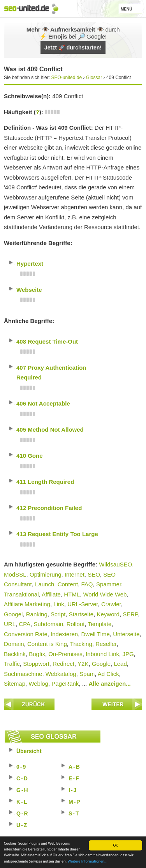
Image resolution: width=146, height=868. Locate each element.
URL (10, 624)
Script (58, 614)
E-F (74, 778)
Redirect (63, 664)
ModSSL (15, 574)
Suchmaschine (23, 674)
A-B (75, 767)
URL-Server (83, 604)
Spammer (109, 584)
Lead (120, 664)
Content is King (47, 644)
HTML (72, 594)
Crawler (111, 604)
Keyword (108, 614)
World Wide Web (105, 594)
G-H (23, 790)
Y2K (83, 664)
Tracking (81, 644)
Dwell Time (95, 634)
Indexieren (64, 634)
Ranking (37, 614)
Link (59, 604)
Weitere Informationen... (87, 862)
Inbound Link (102, 654)
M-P (75, 802)
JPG (128, 654)
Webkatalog (61, 674)
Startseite (81, 614)
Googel (13, 614)
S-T (74, 813)
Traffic (12, 664)
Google (101, 664)
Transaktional (21, 594)
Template (99, 624)
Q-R (23, 813)
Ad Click (108, 674)
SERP (130, 614)
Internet (75, 574)
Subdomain (48, 624)
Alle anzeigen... (109, 684)
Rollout (76, 624)
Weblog (38, 684)
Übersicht (29, 751)
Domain (14, 644)
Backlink (15, 654)
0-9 (21, 767)
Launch (45, 584)
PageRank (65, 684)
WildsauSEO (115, 564)
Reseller (106, 644)
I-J (73, 790)
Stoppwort (36, 664)
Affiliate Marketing (27, 604)
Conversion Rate (26, 634)
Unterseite (126, 634)
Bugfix (37, 654)
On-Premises (65, 654)
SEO (94, 574)
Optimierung (46, 574)
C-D (22, 778)
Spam (87, 674)
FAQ (87, 584)
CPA (25, 624)
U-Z (22, 825)
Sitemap (15, 684)
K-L (22, 802)
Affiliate (51, 594)
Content (68, 584)
